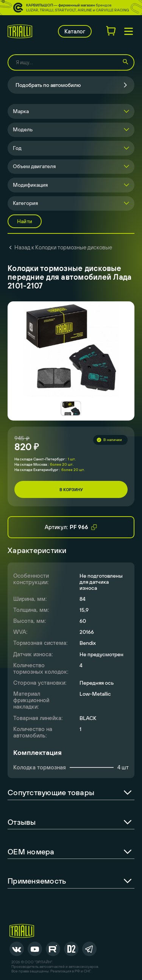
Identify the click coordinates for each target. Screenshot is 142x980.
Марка (21, 111)
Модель (23, 129)
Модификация (30, 185)
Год (17, 148)
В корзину (71, 490)
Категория (25, 203)
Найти (25, 221)
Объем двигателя (34, 166)
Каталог (75, 31)
